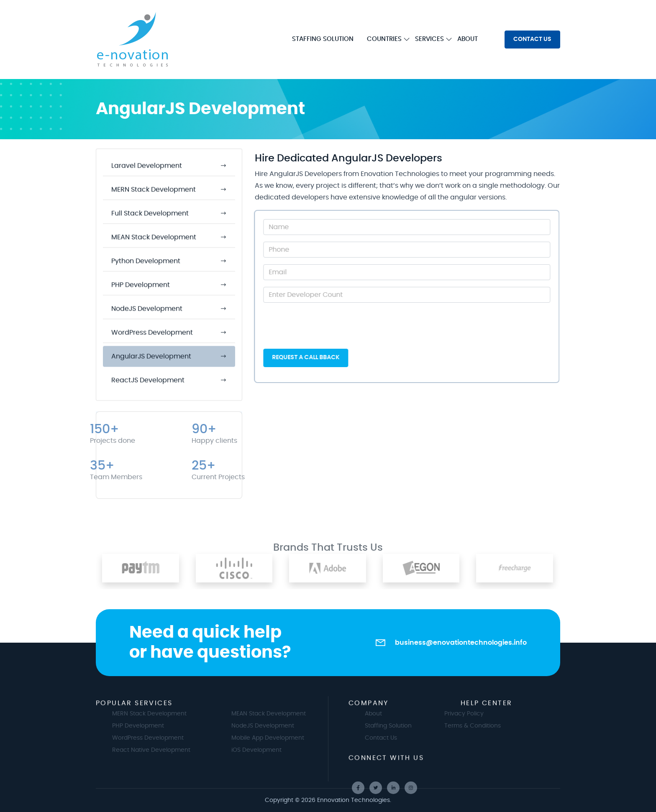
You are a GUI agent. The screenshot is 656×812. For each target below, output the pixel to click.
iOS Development (277, 750)
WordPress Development (169, 738)
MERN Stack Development (170, 714)
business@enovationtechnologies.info (461, 643)
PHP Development (159, 726)
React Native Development (172, 750)
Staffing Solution (409, 726)
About (394, 714)
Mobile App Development (289, 738)
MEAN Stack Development (290, 714)
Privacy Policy (443, 714)
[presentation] (323, 326)
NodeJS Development (284, 726)
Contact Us (402, 738)
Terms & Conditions (452, 726)
